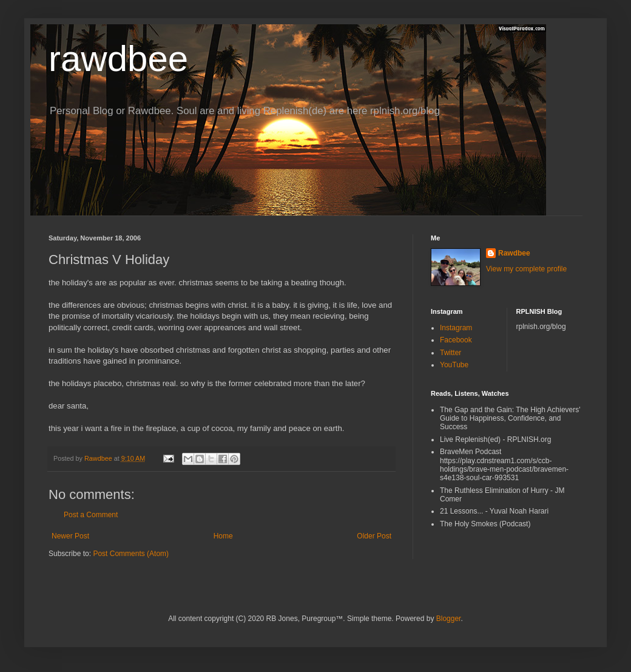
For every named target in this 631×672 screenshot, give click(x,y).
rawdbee (118, 59)
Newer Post (70, 536)
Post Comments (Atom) (131, 554)
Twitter (450, 353)
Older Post (374, 536)
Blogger (449, 619)
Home (223, 536)
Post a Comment (91, 515)
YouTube (454, 365)
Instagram (456, 328)
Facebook (456, 340)
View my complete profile (526, 269)
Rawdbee (514, 253)
